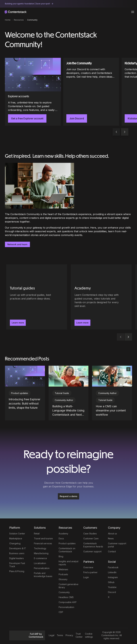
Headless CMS (66, 597)
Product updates (67, 543)
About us (112, 534)
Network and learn (17, 244)
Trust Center (79, 635)
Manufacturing (41, 553)
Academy (63, 534)
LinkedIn (112, 572)
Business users (17, 553)
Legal (52, 635)
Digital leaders (17, 558)
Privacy (69, 635)
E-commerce (40, 558)
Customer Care (91, 538)
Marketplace (16, 538)
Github (111, 582)
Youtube (112, 587)
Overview (88, 567)
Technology (40, 548)
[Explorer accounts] (33, 92)
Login (86, 577)
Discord (112, 592)
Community (64, 592)
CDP (61, 612)
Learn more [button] (18, 323)
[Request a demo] (68, 496)
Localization (40, 563)
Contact (112, 551)
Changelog (15, 543)
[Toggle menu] (133, 12)
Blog (61, 556)
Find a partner (90, 572)
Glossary (63, 579)
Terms (60, 635)
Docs (61, 538)
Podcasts (63, 574)
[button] (125, 132)
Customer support (92, 551)
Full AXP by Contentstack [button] (27, 635)
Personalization (42, 568)
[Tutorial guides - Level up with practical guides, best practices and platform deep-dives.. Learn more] (37, 297)
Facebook (113, 567)
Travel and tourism (43, 538)
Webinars (63, 569)
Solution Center (17, 534)
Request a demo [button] (68, 496)
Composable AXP (68, 602)
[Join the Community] (91, 92)
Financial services (43, 543)
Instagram (113, 577)
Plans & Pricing (17, 571)
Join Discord (77, 118)
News (111, 538)
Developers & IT (18, 548)
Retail (37, 534)
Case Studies (90, 534)
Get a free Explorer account (27, 118)
